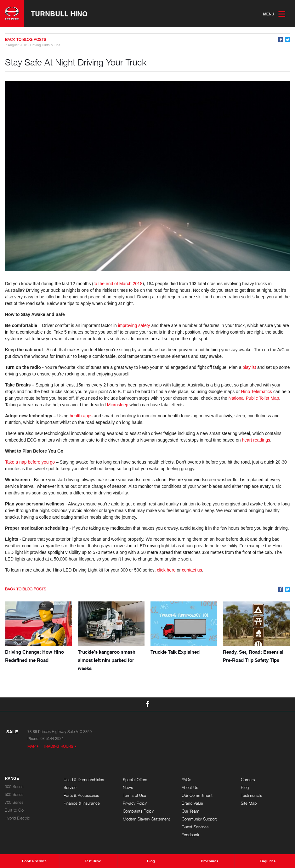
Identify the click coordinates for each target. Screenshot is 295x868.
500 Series (14, 795)
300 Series (14, 787)
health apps (81, 416)
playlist (249, 367)
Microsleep (118, 405)
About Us (190, 788)
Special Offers (135, 780)
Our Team (190, 811)
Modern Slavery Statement (146, 819)
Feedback (190, 835)
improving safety (134, 325)
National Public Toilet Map (254, 398)
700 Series (14, 802)
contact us (192, 570)
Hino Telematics (256, 392)
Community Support (199, 819)
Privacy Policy (135, 803)
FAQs (186, 780)
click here (166, 570)
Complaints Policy (138, 811)
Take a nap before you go (30, 462)
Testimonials (251, 795)
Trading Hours (58, 746)
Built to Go (14, 810)
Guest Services (195, 827)
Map (31, 746)
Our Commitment (197, 795)
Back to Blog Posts (26, 39)
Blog (245, 788)
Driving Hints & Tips (45, 45)
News (128, 788)
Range (12, 779)
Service (70, 788)
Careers (248, 780)
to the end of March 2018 (118, 284)
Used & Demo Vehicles (84, 780)
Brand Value (192, 803)
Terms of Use (134, 795)
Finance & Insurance (82, 803)
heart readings (256, 440)
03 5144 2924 (52, 739)
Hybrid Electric (17, 818)
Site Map (249, 803)
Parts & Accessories (81, 795)
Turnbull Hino (59, 14)
